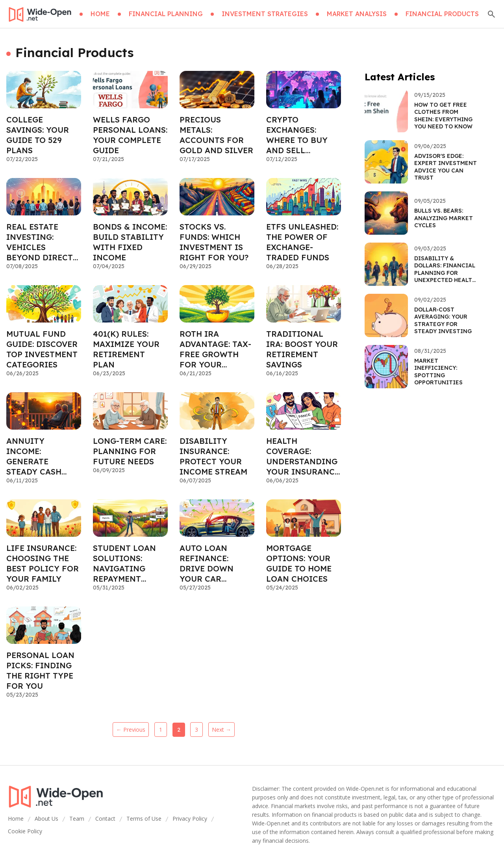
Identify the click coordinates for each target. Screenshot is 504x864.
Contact (105, 819)
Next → (221, 730)
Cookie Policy (25, 831)
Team (77, 819)
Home (16, 819)
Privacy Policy (190, 819)
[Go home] (40, 14)
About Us (46, 819)
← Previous (131, 730)
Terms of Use (144, 819)
